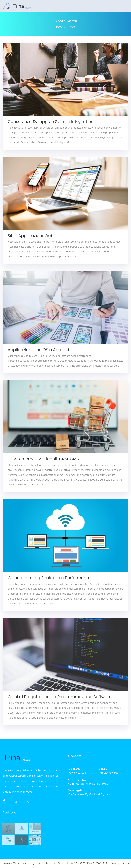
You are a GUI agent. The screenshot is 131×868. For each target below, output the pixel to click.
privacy (115, 863)
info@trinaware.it (109, 773)
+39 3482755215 (78, 773)
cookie (126, 863)
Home (59, 27)
